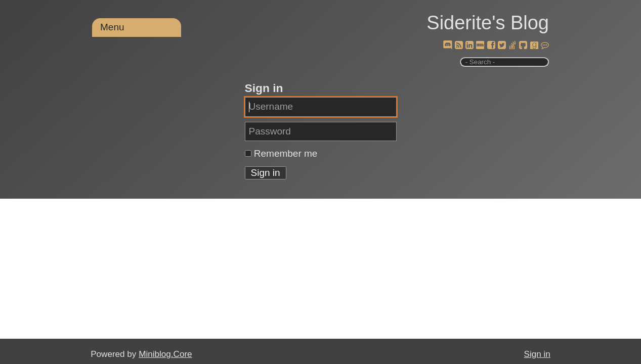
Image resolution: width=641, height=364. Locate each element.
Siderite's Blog (488, 23)
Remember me (286, 153)
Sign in (537, 354)
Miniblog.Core (165, 354)
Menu (112, 27)
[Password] (321, 131)
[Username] (321, 107)
